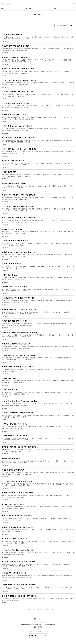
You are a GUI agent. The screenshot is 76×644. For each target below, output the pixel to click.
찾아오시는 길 (40, 622)
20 (50, 609)
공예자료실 (4, 8)
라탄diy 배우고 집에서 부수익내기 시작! (15, 424)
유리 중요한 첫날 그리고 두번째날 (13, 229)
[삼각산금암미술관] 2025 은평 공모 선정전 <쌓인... (18, 516)
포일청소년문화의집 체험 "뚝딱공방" (14, 470)
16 (40, 609)
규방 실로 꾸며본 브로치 (10, 275)
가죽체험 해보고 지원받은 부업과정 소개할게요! (17, 46)
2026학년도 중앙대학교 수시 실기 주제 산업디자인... (18, 481)
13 (33, 609)
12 (31, 609)
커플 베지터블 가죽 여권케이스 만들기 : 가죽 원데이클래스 (20, 355)
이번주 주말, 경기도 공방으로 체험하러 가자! (17, 126)
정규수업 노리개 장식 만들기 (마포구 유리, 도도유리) (19, 80)
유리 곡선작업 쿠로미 (9, 172)
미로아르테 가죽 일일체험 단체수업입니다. (15, 57)
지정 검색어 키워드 (60, 25)
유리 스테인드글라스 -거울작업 (12, 264)
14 (36, 609)
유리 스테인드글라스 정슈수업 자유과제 (14, 435)
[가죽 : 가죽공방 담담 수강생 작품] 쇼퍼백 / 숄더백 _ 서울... (20, 309)
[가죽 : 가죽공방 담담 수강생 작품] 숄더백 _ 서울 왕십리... (19, 562)
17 (43, 609)
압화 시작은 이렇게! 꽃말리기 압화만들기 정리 (16, 344)
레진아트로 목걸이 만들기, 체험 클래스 (14, 573)
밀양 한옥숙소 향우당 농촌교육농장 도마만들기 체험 (18, 493)
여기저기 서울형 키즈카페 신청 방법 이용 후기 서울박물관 (19, 149)
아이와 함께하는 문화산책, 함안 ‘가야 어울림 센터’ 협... (19, 69)
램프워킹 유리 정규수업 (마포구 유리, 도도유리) (19, 138)
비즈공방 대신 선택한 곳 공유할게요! (14, 504)
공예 (71, 25)
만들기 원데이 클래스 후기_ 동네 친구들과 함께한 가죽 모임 (20, 401)
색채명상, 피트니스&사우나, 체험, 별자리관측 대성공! (18, 298)
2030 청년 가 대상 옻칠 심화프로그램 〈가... (18, 92)
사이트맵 (46, 622)
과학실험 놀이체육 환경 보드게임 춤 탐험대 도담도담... (19, 252)
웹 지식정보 (29, 8)
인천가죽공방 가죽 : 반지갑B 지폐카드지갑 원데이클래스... (20, 195)
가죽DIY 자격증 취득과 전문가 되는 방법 (14, 286)
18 (45, 609)
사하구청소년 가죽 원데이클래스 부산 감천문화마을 (18, 527)
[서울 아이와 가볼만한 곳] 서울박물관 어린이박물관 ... (20, 596)
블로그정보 (54, 8)
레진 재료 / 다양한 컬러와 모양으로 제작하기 (16, 241)
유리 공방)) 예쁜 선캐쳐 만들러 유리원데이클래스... (19, 413)
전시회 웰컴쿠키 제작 (9, 390)
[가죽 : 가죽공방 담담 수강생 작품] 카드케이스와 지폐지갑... (20, 447)
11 (28, 609)
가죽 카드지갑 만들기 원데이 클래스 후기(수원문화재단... (19, 584)
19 (48, 609)
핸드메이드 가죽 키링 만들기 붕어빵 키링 (15, 539)
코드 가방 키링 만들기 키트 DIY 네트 (15, 321)
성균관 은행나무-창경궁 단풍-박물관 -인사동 (16, 103)
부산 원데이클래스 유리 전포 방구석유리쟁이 (16, 115)
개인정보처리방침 (32, 622)
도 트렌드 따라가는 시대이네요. (12, 458)
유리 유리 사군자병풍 (9, 378)
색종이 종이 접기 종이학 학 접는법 (13, 160)
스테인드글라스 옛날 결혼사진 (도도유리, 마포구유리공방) (20, 206)
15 (38, 609)
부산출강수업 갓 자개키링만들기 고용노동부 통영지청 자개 (20, 332)
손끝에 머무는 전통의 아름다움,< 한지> (14, 183)
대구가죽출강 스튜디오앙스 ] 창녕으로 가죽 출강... (19, 367)
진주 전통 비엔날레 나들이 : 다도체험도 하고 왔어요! (18, 550)
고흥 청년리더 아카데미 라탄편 (12, 34)
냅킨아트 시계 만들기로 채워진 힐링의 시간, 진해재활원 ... (19, 218)
